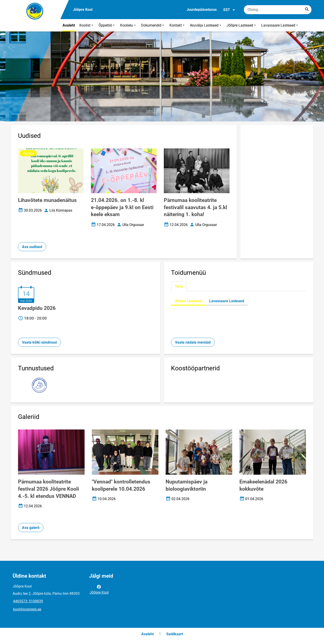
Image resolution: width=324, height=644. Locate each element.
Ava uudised (32, 247)
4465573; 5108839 (28, 601)
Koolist (87, 25)
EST (229, 10)
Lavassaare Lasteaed (280, 25)
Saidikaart (175, 634)
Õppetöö (107, 25)
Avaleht (69, 25)
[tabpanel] (238, 301)
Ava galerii (31, 528)
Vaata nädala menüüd (193, 342)
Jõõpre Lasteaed (242, 25)
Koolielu (128, 25)
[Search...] (307, 10)
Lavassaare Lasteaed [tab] (227, 301)
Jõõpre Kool (99, 589)
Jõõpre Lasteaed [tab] (188, 301)
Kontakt (177, 25)
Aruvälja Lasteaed (206, 25)
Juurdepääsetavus (202, 10)
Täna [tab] (179, 286)
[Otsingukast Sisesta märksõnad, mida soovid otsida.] (278, 10)
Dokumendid (153, 25)
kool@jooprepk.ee (27, 609)
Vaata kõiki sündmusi (39, 342)
